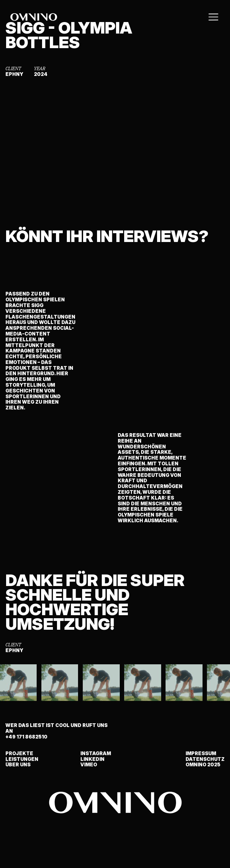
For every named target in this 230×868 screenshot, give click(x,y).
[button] (213, 17)
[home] (34, 17)
